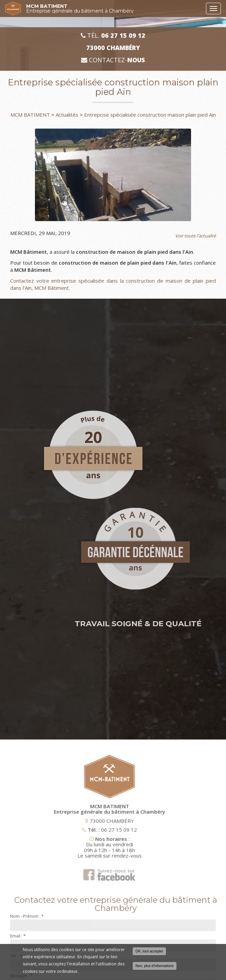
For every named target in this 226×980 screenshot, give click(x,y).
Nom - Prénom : (27, 916)
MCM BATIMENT (114, 9)
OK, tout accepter (149, 951)
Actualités (67, 115)
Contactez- (113, 60)
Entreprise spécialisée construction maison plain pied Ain (150, 115)
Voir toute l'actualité (195, 236)
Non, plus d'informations (154, 966)
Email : (18, 936)
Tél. (113, 36)
